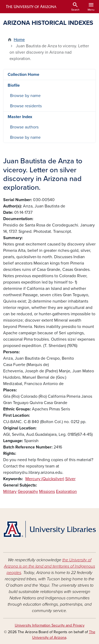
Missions (47, 492)
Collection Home (23, 75)
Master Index (20, 117)
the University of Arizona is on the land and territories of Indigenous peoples (49, 566)
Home (19, 40)
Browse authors (24, 127)
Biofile (14, 85)
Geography (28, 492)
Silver (70, 479)
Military (10, 492)
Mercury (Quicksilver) (45, 479)
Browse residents (26, 106)
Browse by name (25, 96)
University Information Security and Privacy (50, 625)
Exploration (66, 492)
